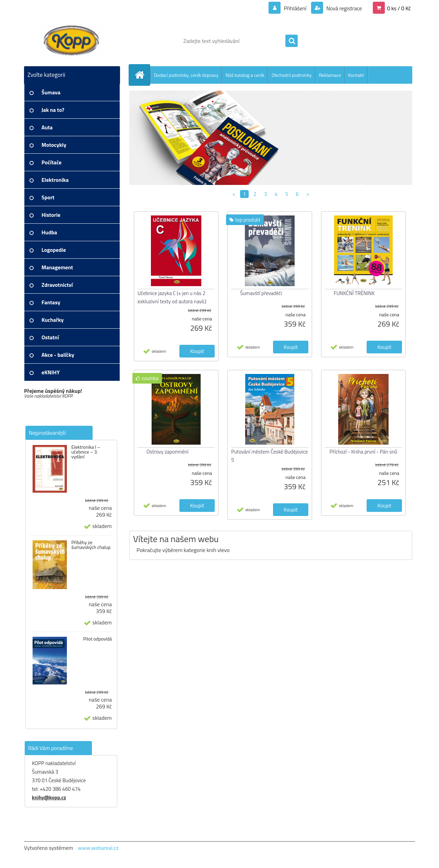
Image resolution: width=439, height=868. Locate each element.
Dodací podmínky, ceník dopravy (186, 75)
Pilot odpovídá (97, 639)
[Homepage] (142, 75)
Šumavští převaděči (261, 293)
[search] (292, 41)
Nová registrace (344, 8)
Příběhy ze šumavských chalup (91, 545)
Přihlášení (295, 8)
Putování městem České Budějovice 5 (270, 456)
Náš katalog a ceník (245, 75)
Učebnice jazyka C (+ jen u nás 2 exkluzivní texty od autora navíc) (172, 297)
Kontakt (356, 75)
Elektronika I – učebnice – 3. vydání (86, 452)
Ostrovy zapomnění (167, 452)
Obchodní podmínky (292, 75)
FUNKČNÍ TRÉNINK (354, 293)
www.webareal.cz (98, 848)
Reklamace (330, 75)
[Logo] (71, 41)
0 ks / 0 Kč (399, 8)
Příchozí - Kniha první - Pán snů (363, 452)
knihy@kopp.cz (49, 797)
